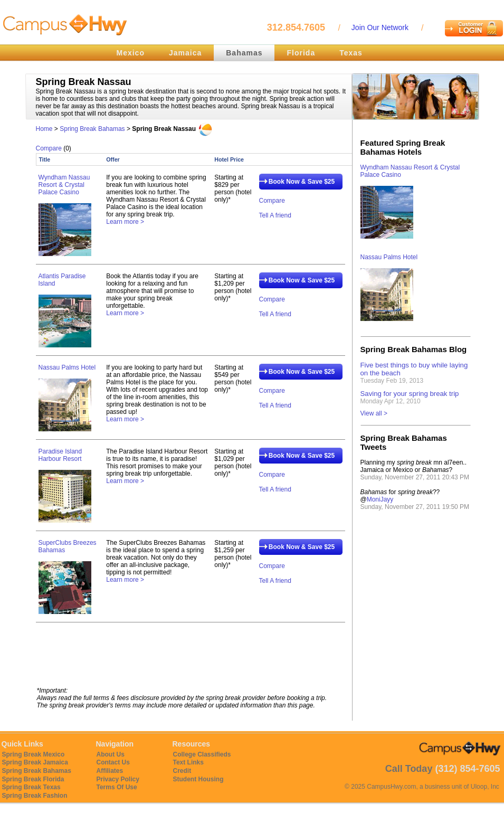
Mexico (131, 53)
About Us (111, 754)
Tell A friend (275, 215)
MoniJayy (380, 499)
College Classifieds (202, 754)
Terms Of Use (117, 787)
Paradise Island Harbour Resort (60, 455)
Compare (49, 148)
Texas (351, 53)
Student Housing (198, 779)
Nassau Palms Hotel (67, 367)
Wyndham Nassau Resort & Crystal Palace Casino (64, 185)
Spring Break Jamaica (35, 762)
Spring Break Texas (31, 787)
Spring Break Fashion (35, 796)
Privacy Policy (118, 779)
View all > (374, 413)
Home (44, 129)
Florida (301, 53)
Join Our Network (380, 27)
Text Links (188, 762)
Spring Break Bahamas (92, 129)
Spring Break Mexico (34, 754)
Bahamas (244, 53)
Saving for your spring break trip (410, 394)
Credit (182, 771)
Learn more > (125, 222)
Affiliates (110, 771)
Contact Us (113, 762)
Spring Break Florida (33, 779)
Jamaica (185, 53)
